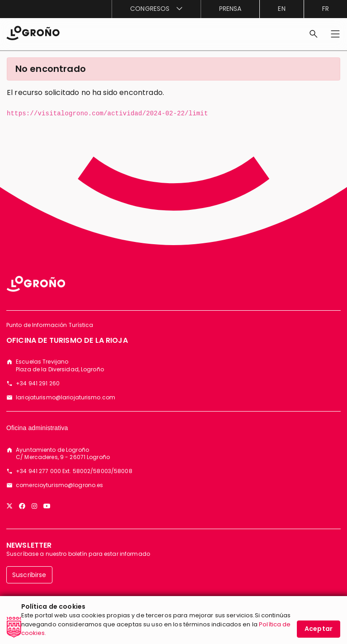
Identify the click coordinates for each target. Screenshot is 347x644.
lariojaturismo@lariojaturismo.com (66, 398)
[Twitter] (9, 506)
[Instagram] (34, 506)
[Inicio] (33, 32)
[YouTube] (47, 506)
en (281, 9)
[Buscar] (314, 34)
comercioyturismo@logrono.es (59, 485)
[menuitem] (156, 9)
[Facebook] (22, 506)
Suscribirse (29, 575)
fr (326, 9)
